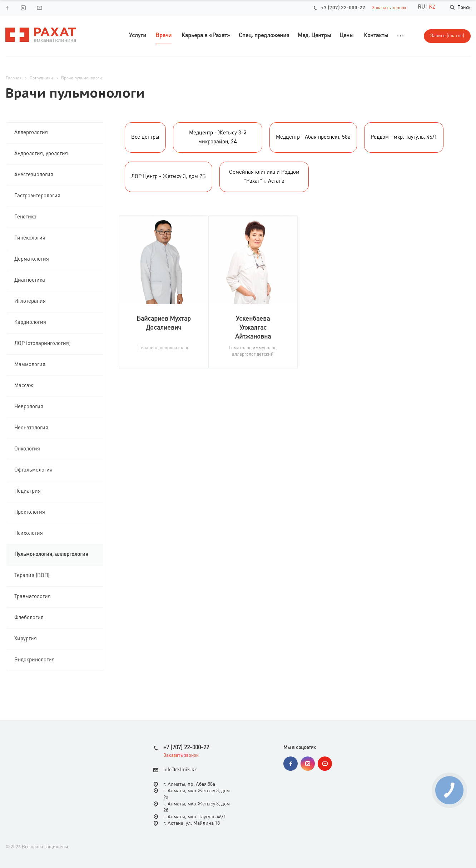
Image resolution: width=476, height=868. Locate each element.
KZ (432, 7)
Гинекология (30, 238)
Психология (29, 534)
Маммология (30, 365)
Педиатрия (28, 491)
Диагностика (30, 280)
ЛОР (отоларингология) (42, 344)
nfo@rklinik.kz (181, 770)
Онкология (27, 449)
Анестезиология (34, 175)
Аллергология (31, 133)
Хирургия (26, 639)
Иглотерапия (30, 302)
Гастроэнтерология (37, 196)
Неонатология (31, 428)
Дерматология (32, 259)
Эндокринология (34, 660)
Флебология (29, 618)
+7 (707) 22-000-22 (343, 8)
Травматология (33, 597)
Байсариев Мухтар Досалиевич (164, 323)
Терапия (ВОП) (32, 576)
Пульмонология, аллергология (51, 555)
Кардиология (30, 323)
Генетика (25, 217)
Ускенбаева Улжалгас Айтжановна (253, 328)
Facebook (7, 8)
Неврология (29, 407)
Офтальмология (33, 470)
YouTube (39, 8)
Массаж (24, 386)
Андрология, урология (41, 154)
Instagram (23, 8)
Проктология (30, 512)
